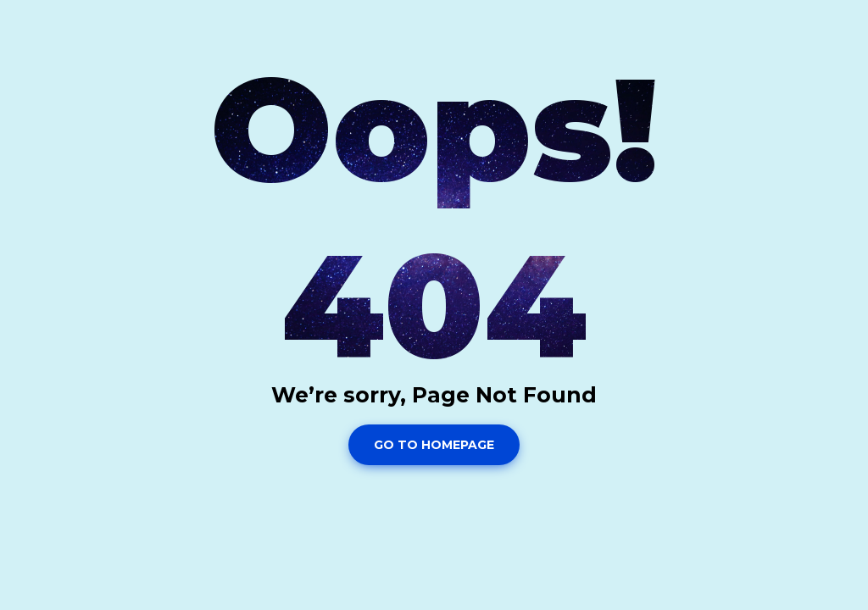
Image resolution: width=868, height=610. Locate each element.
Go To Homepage (434, 445)
